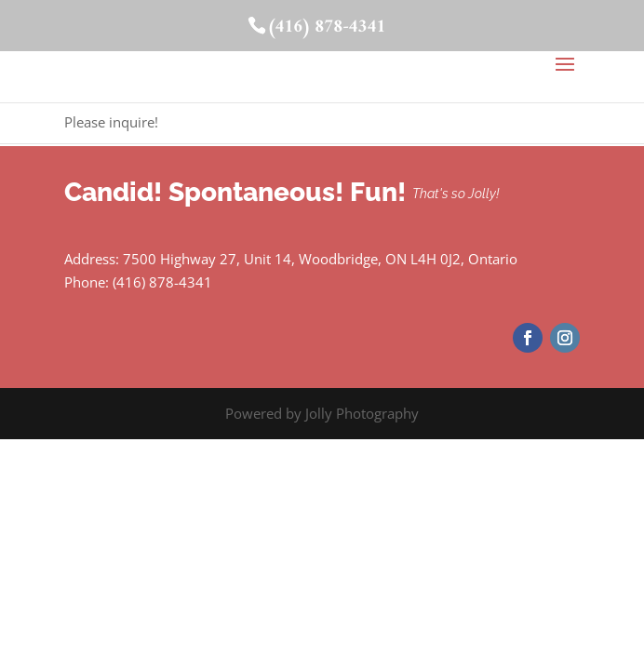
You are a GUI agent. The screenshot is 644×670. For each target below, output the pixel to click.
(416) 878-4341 (326, 27)
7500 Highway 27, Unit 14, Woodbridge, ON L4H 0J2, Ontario (320, 259)
